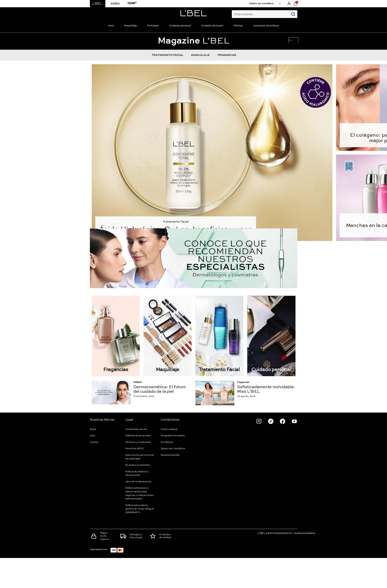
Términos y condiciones (138, 442)
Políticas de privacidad (138, 436)
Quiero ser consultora (261, 4)
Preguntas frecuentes (173, 436)
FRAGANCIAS (227, 55)
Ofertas (238, 26)
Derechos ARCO (135, 449)
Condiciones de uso (136, 429)
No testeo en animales (138, 465)
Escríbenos (167, 442)
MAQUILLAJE (200, 55)
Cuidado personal (180, 26)
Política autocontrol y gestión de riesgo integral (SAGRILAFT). (139, 509)
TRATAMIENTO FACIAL (167, 55)
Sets (111, 26)
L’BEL (193, 41)
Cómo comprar (169, 429)
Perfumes (153, 26)
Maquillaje (130, 26)
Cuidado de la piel (212, 26)
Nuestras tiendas (170, 455)
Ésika (93, 429)
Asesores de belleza (266, 26)
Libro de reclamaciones (138, 482)
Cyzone (94, 442)
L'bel (92, 436)
